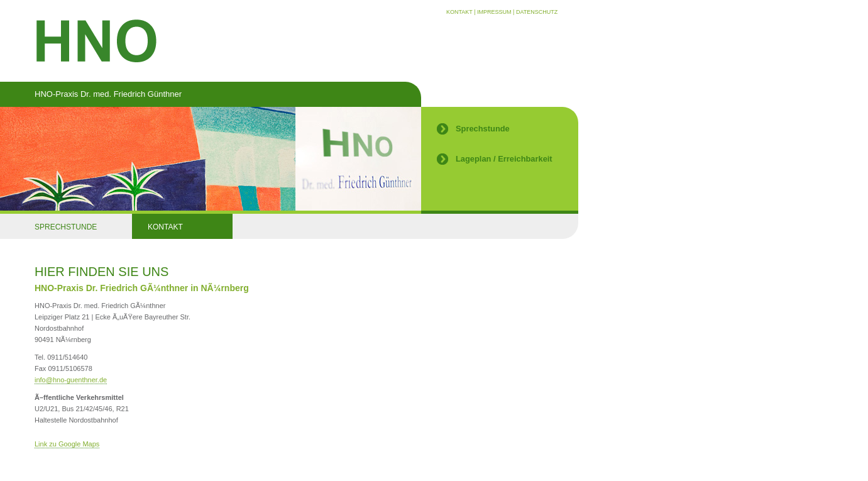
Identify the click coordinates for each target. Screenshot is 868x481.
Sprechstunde (483, 129)
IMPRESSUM (494, 12)
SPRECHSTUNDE (66, 227)
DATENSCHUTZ (537, 12)
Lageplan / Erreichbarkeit (504, 159)
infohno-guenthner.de (71, 380)
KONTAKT (459, 12)
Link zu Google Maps (67, 444)
